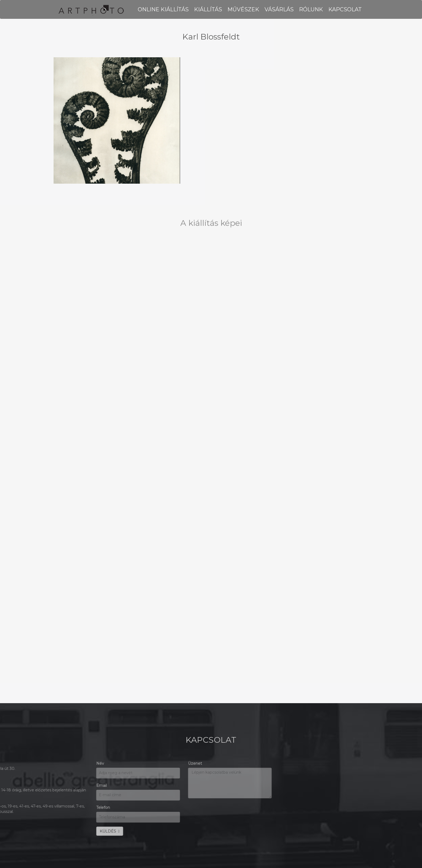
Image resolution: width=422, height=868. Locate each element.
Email (8, 785)
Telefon (9, 807)
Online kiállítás (163, 9)
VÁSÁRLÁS (279, 9)
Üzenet (101, 763)
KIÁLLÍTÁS (208, 9)
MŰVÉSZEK (243, 9)
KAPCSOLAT (345, 9)
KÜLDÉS (16, 831)
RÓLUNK (311, 9)
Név (6, 763)
